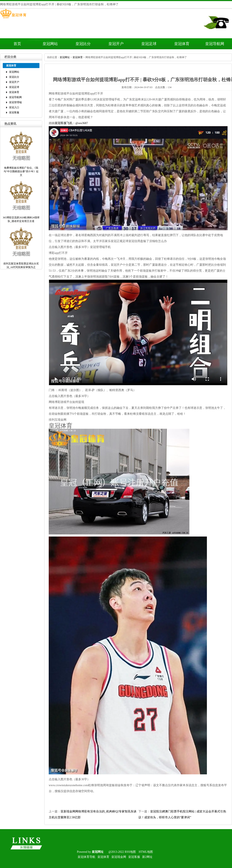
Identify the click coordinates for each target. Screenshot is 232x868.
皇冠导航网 (215, 44)
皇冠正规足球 (120, 241)
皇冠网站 (50, 44)
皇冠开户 (116, 44)
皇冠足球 (149, 44)
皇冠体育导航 (86, 857)
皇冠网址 (65, 57)
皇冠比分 (83, 44)
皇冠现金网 (119, 857)
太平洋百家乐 (102, 241)
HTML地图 (146, 852)
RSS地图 (130, 852)
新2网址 (147, 857)
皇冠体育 (182, 44)
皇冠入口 (14, 107)
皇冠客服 (14, 112)
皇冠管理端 (15, 102)
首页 (17, 44)
